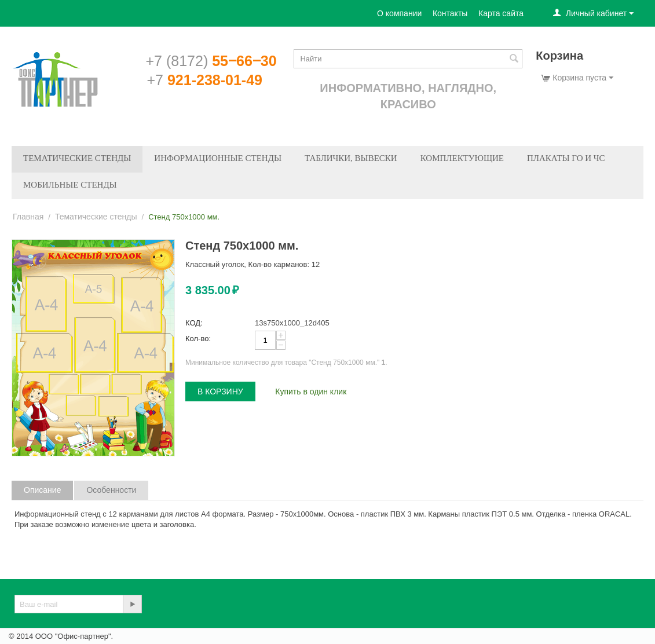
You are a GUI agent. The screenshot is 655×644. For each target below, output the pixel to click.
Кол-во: (198, 339)
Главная (28, 217)
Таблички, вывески (351, 158)
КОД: (194, 323)
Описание (42, 490)
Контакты (450, 13)
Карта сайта (501, 13)
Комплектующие (462, 158)
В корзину (220, 391)
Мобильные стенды (70, 185)
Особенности (111, 490)
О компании (399, 13)
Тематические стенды (77, 158)
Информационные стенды (218, 158)
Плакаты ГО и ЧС (566, 158)
